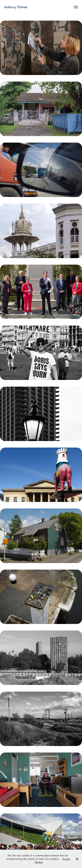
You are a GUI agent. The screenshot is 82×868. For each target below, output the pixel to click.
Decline (39, 862)
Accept (66, 859)
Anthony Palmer (16, 7)
